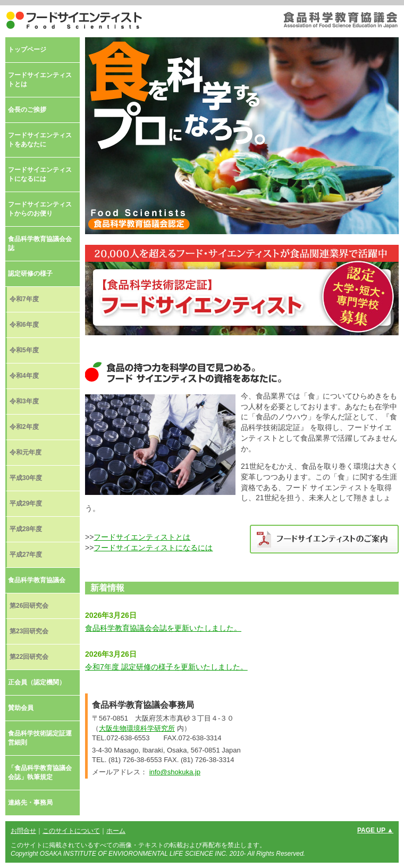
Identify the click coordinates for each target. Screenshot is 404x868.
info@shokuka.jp (175, 772)
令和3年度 (24, 401)
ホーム (116, 831)
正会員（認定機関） (37, 682)
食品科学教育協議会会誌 (40, 243)
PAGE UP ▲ (375, 830)
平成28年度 (26, 529)
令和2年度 (24, 427)
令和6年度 (24, 325)
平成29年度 (26, 503)
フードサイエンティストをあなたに (40, 140)
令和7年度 (24, 299)
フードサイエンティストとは (142, 537)
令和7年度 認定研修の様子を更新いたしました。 (166, 667)
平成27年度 (26, 555)
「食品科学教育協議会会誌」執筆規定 (40, 772)
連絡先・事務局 (30, 803)
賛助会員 (21, 708)
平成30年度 (26, 478)
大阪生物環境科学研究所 (137, 728)
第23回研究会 (29, 631)
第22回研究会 (29, 657)
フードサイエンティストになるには (153, 548)
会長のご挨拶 (27, 110)
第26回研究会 (29, 606)
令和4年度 (24, 376)
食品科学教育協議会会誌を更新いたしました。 (163, 628)
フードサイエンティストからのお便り (40, 209)
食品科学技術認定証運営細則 (40, 738)
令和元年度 (26, 452)
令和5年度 (24, 350)
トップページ (27, 49)
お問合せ (23, 831)
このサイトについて (71, 831)
